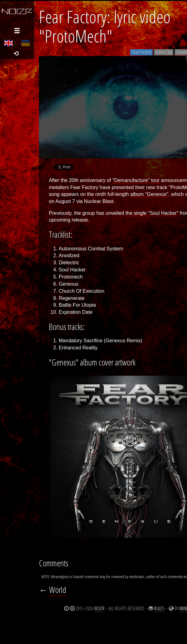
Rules (159, 608)
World (58, 590)
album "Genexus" (149, 194)
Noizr (99, 608)
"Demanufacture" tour (136, 180)
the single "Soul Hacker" (152, 213)
